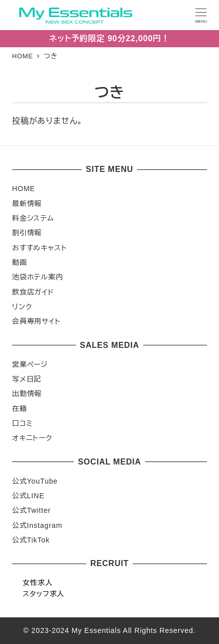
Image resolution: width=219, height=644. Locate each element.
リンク (22, 307)
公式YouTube (35, 481)
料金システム (33, 218)
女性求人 (37, 583)
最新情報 (27, 204)
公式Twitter (31, 510)
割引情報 (27, 233)
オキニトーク (32, 438)
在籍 (20, 409)
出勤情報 (27, 394)
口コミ (22, 423)
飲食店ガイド (33, 292)
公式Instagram (37, 525)
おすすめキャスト (39, 248)
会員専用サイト (36, 321)
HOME (24, 189)
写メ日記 (27, 379)
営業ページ (30, 364)
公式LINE (28, 496)
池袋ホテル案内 (38, 277)
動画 (20, 262)
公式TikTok (31, 540)
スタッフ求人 (43, 594)
